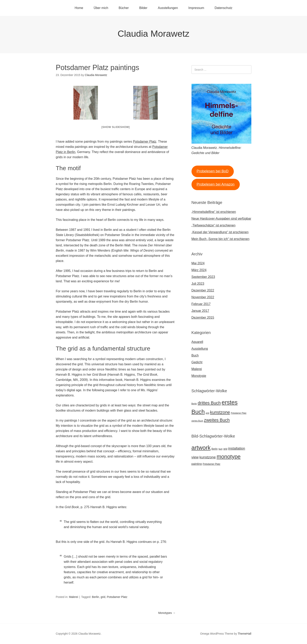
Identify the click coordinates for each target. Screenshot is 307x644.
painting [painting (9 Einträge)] (197, 464)
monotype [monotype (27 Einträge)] (229, 457)
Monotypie (199, 376)
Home (79, 8)
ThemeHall (245, 634)
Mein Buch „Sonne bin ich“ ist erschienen (221, 239)
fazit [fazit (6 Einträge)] (220, 449)
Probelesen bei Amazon (215, 184)
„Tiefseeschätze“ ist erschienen (214, 225)
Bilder (143, 8)
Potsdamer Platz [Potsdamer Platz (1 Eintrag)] (239, 413)
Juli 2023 (198, 284)
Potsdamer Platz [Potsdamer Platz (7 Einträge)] (211, 464)
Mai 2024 (198, 263)
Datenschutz (224, 8)
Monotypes (167, 613)
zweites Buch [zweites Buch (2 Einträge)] (217, 420)
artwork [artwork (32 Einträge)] (201, 448)
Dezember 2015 (203, 318)
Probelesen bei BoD (212, 171)
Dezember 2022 (203, 290)
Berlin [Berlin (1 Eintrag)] (194, 404)
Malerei (74, 597)
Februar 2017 (201, 304)
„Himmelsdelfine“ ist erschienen (214, 212)
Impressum (196, 8)
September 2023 (203, 277)
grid (103, 597)
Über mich (101, 8)
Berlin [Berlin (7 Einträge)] (215, 449)
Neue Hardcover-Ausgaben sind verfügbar (221, 219)
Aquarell (197, 342)
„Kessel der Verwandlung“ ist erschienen (220, 232)
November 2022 (203, 297)
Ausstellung (200, 349)
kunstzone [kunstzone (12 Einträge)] (208, 457)
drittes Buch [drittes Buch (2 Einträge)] (209, 403)
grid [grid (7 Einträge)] (225, 449)
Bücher (124, 8)
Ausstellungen (168, 8)
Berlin (96, 597)
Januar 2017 (200, 311)
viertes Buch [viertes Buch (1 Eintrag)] (197, 421)
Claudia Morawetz (153, 34)
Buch (195, 355)
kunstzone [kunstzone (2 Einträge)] (220, 412)
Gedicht (197, 362)
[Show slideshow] (116, 127)
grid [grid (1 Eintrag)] (207, 413)
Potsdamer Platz (145, 142)
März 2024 (199, 270)
